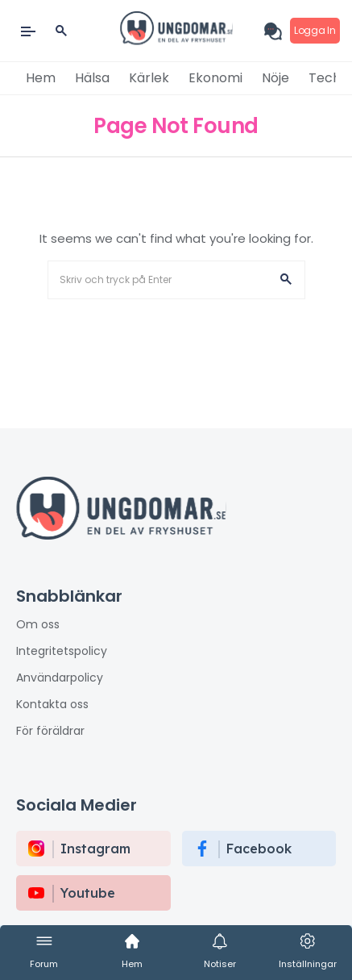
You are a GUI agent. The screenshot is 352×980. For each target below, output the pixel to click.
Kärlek (149, 78)
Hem (41, 78)
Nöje (275, 78)
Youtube (88, 893)
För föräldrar (50, 731)
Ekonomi (215, 78)
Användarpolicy (60, 678)
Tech (325, 78)
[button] (286, 280)
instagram (95, 849)
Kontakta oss (52, 704)
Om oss (38, 624)
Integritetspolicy (62, 651)
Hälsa (92, 78)
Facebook (259, 849)
